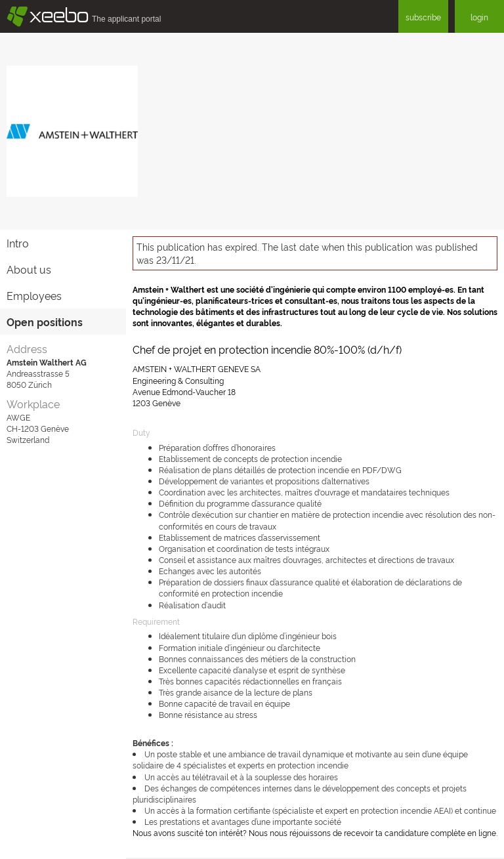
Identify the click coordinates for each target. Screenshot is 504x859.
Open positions (45, 322)
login (479, 17)
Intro (18, 243)
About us (29, 269)
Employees (34, 295)
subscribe (423, 17)
